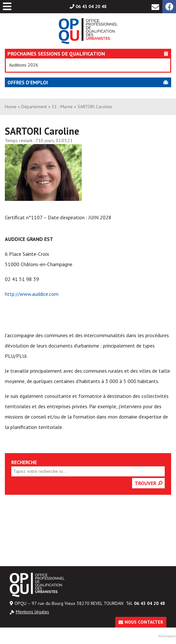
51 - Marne (62, 107)
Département (34, 107)
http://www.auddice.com (32, 294)
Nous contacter (144, 622)
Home (11, 107)
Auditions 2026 (24, 65)
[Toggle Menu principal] (7, 7)
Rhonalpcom (167, 636)
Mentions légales (32, 612)
